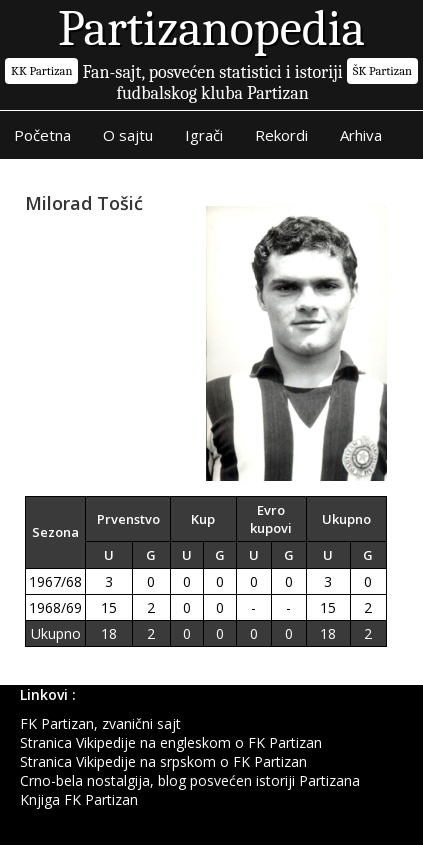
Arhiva (361, 135)
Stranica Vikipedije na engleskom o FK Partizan (171, 742)
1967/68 (55, 581)
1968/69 (55, 607)
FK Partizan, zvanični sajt (100, 723)
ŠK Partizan (382, 71)
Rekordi (281, 135)
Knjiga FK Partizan (79, 799)
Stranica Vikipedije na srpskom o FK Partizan (163, 761)
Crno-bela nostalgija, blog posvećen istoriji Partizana (190, 780)
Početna (42, 135)
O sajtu (128, 135)
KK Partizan (41, 71)
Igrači (204, 135)
